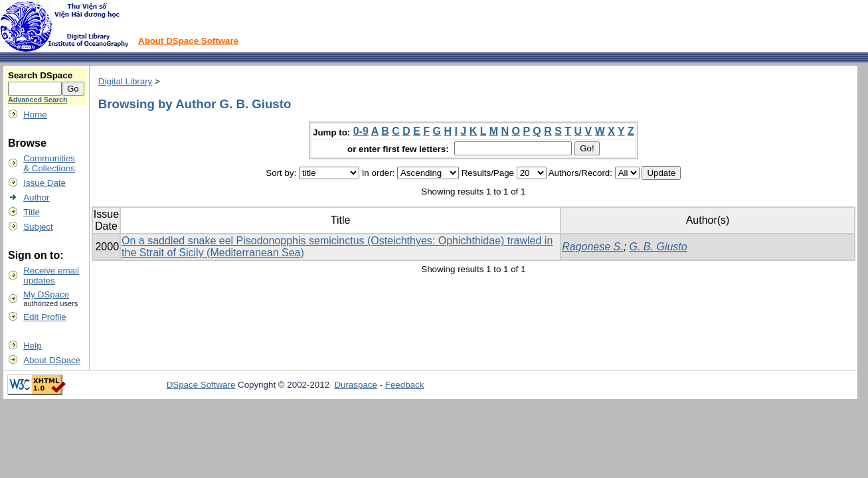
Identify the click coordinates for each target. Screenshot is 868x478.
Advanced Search (38, 100)
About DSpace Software (188, 41)
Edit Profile (44, 317)
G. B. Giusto (658, 247)
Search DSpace (40, 75)
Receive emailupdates (51, 276)
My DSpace (46, 294)
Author (36, 198)
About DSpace (52, 360)
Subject (38, 227)
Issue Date (44, 183)
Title (32, 212)
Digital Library (125, 81)
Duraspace (355, 385)
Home (35, 115)
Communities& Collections (49, 163)
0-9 (361, 131)
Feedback (405, 385)
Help (32, 346)
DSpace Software (201, 385)
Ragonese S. (593, 247)
